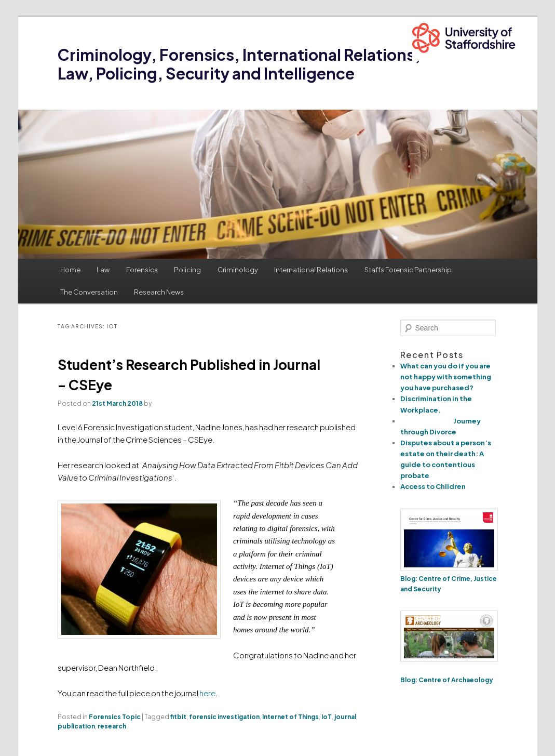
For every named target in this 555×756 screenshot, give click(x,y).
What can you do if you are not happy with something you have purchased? (446, 377)
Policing (187, 270)
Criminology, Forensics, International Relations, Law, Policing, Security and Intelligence (239, 64)
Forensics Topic (115, 717)
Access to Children (433, 486)
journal (345, 717)
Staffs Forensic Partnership (408, 270)
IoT (327, 717)
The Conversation (89, 292)
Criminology (238, 270)
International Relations (311, 270)
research (112, 726)
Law (103, 270)
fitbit (178, 717)
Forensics (142, 270)
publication (76, 726)
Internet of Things (290, 717)
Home (70, 270)
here (207, 693)
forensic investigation (224, 717)
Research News (159, 292)
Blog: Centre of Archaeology (447, 680)
